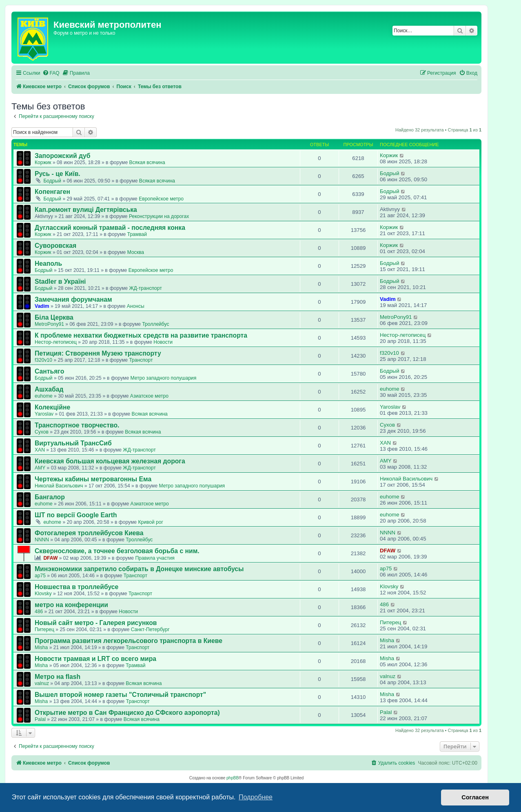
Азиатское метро (149, 396)
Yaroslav (44, 414)
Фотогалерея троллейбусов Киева (89, 533)
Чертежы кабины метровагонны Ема (93, 479)
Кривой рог (151, 522)
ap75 (40, 576)
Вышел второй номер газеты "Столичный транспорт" (120, 695)
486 (39, 612)
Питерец (44, 630)
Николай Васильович (59, 486)
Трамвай (137, 234)
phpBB (233, 778)
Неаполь (48, 264)
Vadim (42, 306)
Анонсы (136, 306)
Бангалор (50, 497)
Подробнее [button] (256, 797)
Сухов (42, 432)
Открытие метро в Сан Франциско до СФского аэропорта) (127, 713)
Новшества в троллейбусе (76, 587)
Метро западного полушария (163, 378)
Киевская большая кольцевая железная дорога (110, 461)
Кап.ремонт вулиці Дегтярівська (86, 210)
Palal (40, 719)
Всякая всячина (147, 162)
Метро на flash (58, 677)
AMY (40, 468)
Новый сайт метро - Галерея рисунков (96, 623)
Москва (136, 252)
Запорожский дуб (63, 156)
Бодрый (52, 181)
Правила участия (155, 558)
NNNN (42, 540)
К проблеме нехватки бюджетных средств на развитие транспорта (141, 335)
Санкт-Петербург (150, 630)
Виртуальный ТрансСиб (73, 443)
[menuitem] (51, 73)
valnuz (42, 683)
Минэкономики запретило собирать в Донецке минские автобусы (139, 569)
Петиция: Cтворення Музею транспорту (98, 353)
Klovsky (43, 594)
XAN (40, 450)
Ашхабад (49, 389)
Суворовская (55, 246)
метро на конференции (71, 605)
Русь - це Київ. (58, 174)
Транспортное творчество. (77, 425)
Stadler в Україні (60, 281)
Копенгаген (52, 192)
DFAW (50, 558)
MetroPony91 (49, 324)
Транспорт (141, 360)
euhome (44, 396)
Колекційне (52, 407)
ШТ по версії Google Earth (76, 515)
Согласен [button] (475, 797)
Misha (41, 647)
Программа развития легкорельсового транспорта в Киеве (129, 641)
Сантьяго (49, 371)
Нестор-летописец (56, 342)
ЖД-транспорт (145, 288)
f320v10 (43, 360)
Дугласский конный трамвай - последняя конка (110, 228)
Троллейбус (155, 324)
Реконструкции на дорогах (159, 216)
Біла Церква (54, 317)
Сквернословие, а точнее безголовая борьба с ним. (117, 551)
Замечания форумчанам (73, 299)
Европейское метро (161, 199)
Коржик (43, 162)
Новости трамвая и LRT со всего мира (95, 659)
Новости (163, 342)
